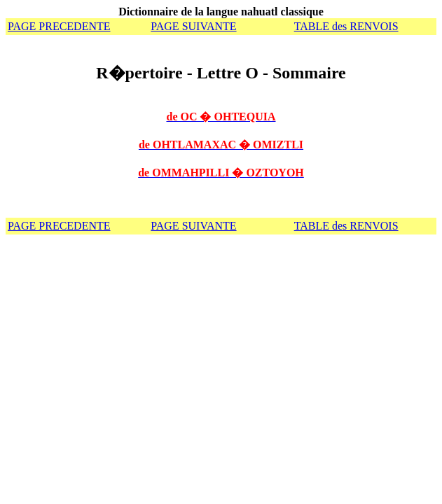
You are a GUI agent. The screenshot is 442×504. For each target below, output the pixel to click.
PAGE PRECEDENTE (59, 26)
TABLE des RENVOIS (346, 26)
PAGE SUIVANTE (193, 26)
